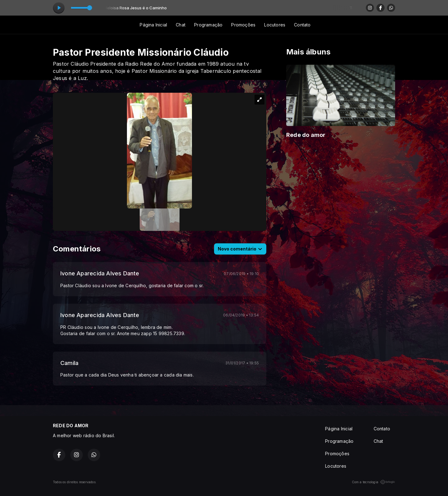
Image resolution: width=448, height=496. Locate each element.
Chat (181, 25)
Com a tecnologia (373, 482)
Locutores (275, 25)
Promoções (243, 25)
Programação (208, 25)
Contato (302, 25)
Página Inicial (153, 25)
